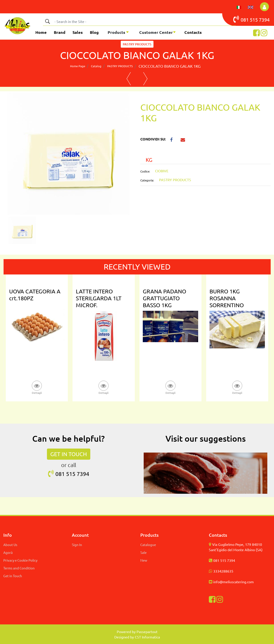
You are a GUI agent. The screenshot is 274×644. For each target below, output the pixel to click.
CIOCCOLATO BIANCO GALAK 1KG (170, 66)
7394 (264, 20)
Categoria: (147, 180)
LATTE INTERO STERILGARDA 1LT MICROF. (99, 298)
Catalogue (148, 545)
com (250, 582)
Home (41, 32)
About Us (10, 545)
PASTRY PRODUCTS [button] (137, 44)
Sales (78, 32)
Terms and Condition (19, 568)
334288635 (224, 571)
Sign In (77, 545)
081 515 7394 (224, 560)
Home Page (78, 66)
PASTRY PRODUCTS (120, 66)
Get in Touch (13, 576)
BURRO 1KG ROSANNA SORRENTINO (227, 298)
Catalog (96, 66)
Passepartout (147, 632)
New (144, 560)
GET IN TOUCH (69, 454)
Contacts (193, 32)
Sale (143, 552)
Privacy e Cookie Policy (20, 560)
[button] (264, 7)
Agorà (8, 552)
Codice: (145, 171)
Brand (60, 32)
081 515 (246, 19)
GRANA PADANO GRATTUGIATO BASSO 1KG (164, 298)
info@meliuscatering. (230, 582)
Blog (94, 32)
